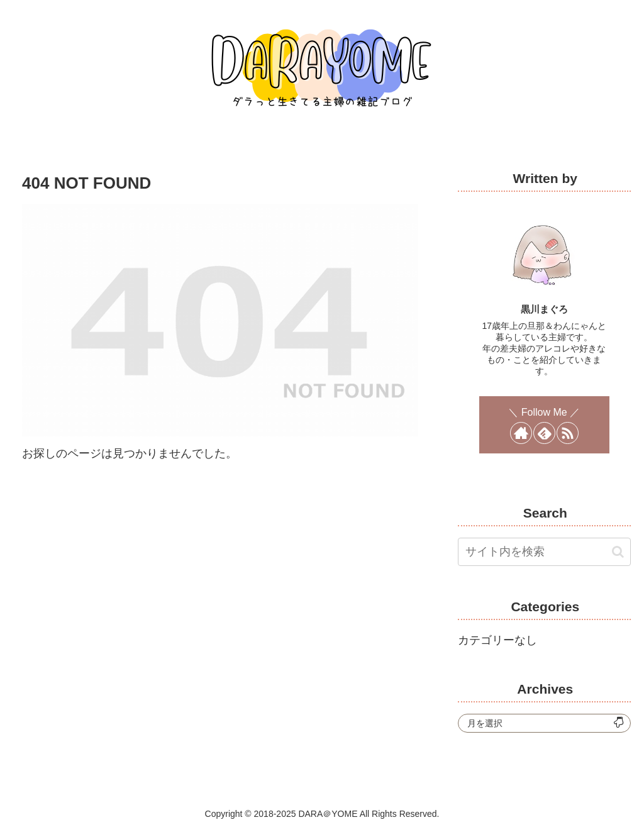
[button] (618, 552)
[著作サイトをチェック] (521, 433)
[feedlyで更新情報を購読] (544, 433)
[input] (544, 552)
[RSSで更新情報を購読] (568, 433)
